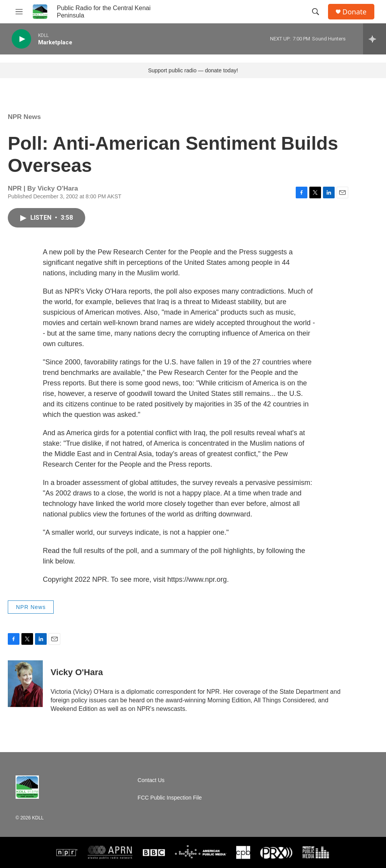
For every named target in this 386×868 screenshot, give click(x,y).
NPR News (24, 117)
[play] (21, 39)
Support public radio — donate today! (193, 70)
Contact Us (151, 780)
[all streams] (375, 39)
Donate (354, 12)
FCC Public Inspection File (170, 798)
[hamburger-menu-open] (19, 12)
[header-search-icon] (316, 12)
